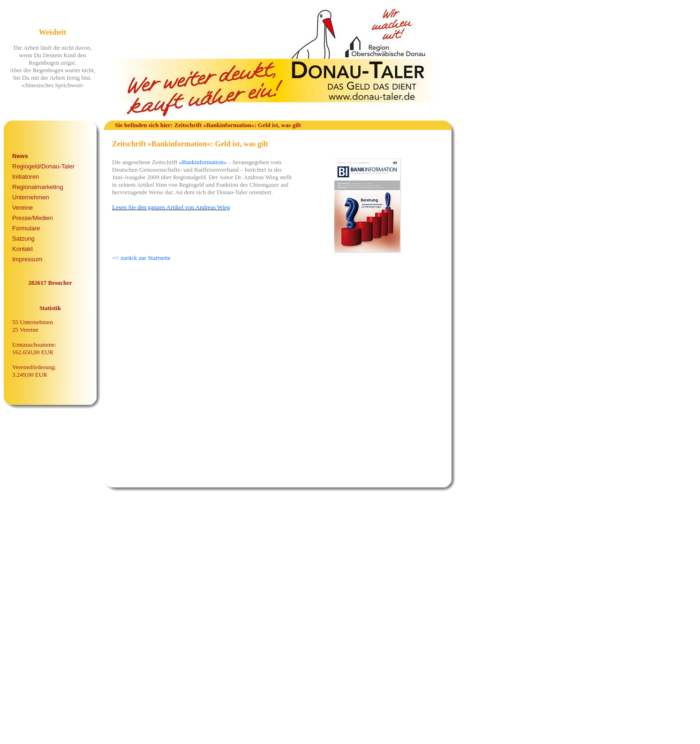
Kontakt (23, 249)
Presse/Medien (33, 218)
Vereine (23, 208)
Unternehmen (31, 197)
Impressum (27, 259)
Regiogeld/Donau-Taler (43, 166)
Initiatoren (26, 177)
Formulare (26, 228)
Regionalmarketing (38, 187)
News (20, 156)
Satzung (23, 239)
